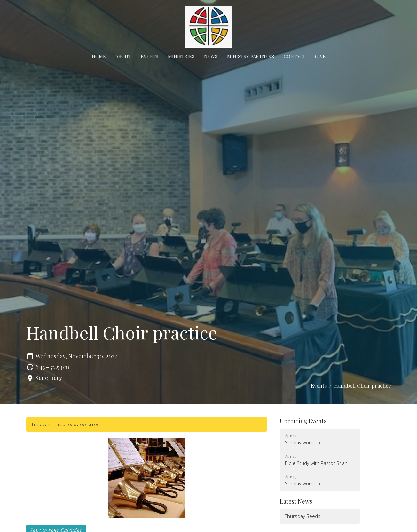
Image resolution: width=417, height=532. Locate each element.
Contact (295, 56)
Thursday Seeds (303, 516)
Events (149, 56)
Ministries (181, 56)
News (211, 56)
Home (99, 56)
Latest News (296, 501)
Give (320, 56)
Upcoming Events (303, 421)
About (123, 56)
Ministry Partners (251, 56)
